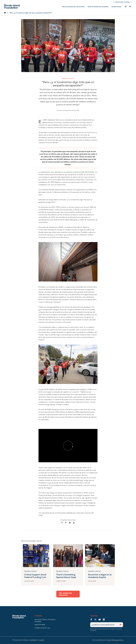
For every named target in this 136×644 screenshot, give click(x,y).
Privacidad (41, 640)
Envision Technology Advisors (115, 640)
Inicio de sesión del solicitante (73, 7)
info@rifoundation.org (42, 628)
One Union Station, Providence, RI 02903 (45, 621)
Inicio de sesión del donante (98, 7)
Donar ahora (116, 7)
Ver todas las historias (65, 594)
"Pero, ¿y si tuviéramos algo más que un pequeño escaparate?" (31, 13)
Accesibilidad (33, 640)
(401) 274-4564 (40, 625)
